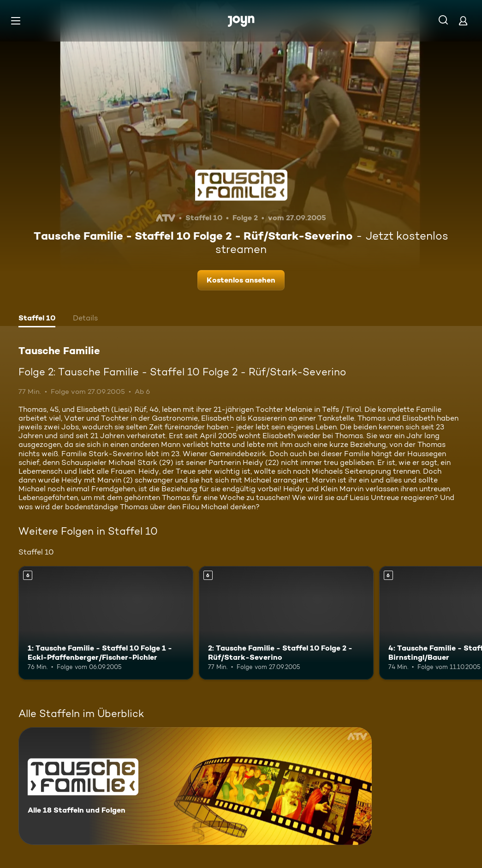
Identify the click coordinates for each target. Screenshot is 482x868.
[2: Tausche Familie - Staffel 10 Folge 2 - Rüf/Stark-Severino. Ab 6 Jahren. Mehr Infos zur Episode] (286, 623)
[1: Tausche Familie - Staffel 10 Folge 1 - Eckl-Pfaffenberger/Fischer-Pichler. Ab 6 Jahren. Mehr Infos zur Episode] (106, 623)
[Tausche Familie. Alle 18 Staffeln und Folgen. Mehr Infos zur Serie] (195, 786)
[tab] (37, 319)
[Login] (463, 21)
